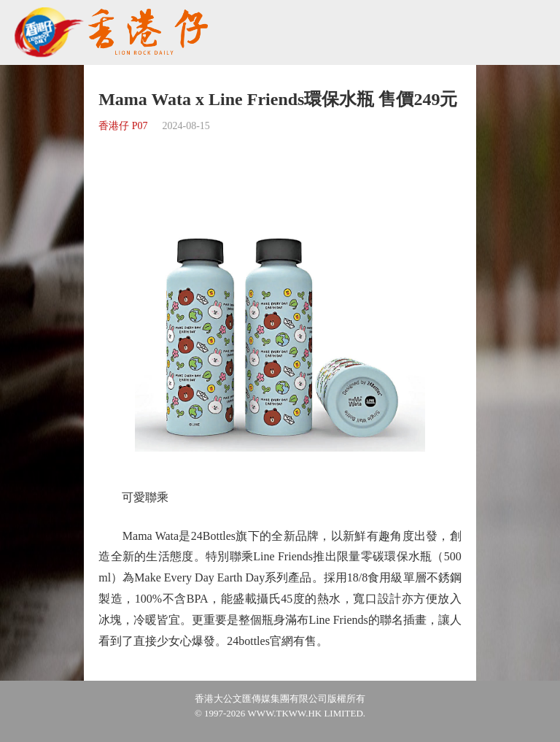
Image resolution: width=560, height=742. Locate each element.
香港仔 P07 (123, 126)
